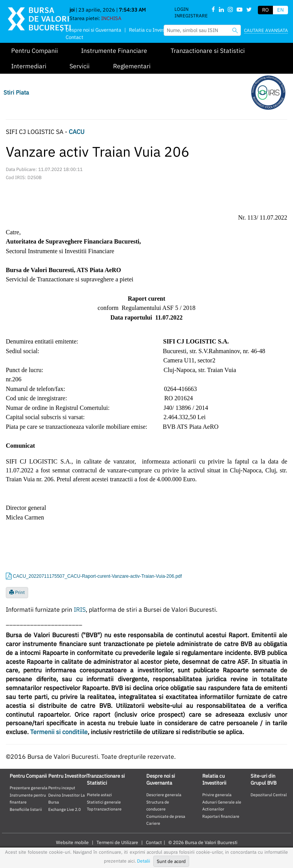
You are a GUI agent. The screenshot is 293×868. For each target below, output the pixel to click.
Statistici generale (104, 802)
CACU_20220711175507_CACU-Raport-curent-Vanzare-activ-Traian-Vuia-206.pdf (97, 576)
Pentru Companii (35, 51)
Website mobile (72, 842)
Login (181, 9)
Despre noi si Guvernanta (93, 30)
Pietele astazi (99, 795)
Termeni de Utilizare (117, 842)
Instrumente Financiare (114, 51)
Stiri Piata (16, 92)
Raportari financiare (221, 816)
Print (17, 592)
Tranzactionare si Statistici (208, 51)
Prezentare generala (29, 788)
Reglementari (132, 66)
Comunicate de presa (166, 816)
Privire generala (217, 795)
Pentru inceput (62, 788)
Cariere (153, 823)
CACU (77, 132)
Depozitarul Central (269, 795)
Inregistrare (191, 16)
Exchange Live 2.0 (64, 809)
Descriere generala (164, 795)
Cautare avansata (266, 30)
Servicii (80, 66)
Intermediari (29, 66)
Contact (75, 37)
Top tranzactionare (104, 809)
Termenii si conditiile (59, 732)
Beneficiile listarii (26, 809)
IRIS (80, 609)
